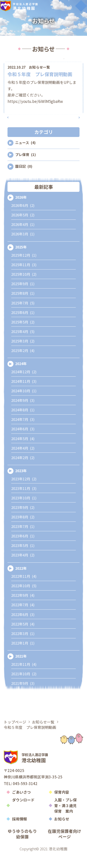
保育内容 (62, 806)
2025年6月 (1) (23, 327)
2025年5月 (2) (23, 336)
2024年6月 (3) (23, 443)
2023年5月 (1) (23, 560)
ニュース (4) (25, 157)
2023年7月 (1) (23, 541)
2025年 (21, 261)
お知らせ (62, 833)
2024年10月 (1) (24, 405)
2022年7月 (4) (23, 619)
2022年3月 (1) (23, 648)
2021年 (21, 671)
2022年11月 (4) (24, 591)
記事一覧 (44, 128)
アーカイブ (64, 63)
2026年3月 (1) (23, 248)
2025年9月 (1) (23, 298)
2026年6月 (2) (23, 220)
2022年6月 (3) (23, 629)
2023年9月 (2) (23, 522)
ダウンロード (23, 814)
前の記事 (18, 128)
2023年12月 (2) (24, 493)
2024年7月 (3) (23, 434)
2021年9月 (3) (23, 698)
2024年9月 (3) (23, 415)
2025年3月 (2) (23, 355)
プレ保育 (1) (26, 169)
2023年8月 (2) (23, 531)
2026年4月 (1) (23, 239)
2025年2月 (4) (23, 365)
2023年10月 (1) (24, 512)
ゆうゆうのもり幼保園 (22, 848)
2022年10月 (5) (24, 600)
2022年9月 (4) (23, 610)
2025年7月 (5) (23, 317)
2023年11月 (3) (24, 503)
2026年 (21, 212)
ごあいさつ (21, 806)
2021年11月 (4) (24, 678)
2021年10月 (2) (24, 688)
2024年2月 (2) (23, 472)
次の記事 (69, 128)
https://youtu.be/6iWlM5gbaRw (35, 108)
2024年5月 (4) (23, 453)
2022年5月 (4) (23, 638)
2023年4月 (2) (23, 569)
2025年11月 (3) (24, 279)
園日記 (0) (24, 181)
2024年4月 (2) (23, 462)
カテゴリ (23, 63)
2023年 (21, 485)
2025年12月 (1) (24, 270)
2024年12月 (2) (24, 386)
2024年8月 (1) (23, 424)
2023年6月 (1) (23, 550)
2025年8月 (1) (23, 308)
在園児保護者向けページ (65, 848)
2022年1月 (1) (23, 657)
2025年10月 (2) (24, 289)
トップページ (15, 736)
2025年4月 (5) (23, 346)
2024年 (21, 378)
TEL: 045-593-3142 (21, 798)
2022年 (21, 582)
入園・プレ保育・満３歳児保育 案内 (65, 820)
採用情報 (20, 833)
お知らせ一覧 (39, 74)
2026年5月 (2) (23, 229)
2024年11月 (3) (24, 396)
